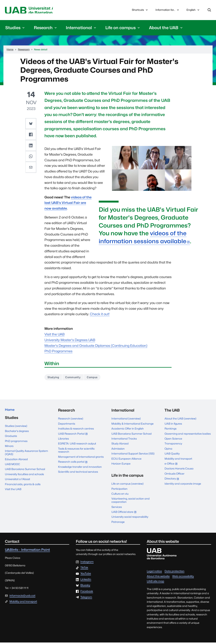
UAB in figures (173, 425)
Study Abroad (120, 445)
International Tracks (124, 440)
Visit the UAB (54, 335)
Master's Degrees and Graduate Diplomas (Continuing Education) (96, 346)
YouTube (86, 575)
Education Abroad (16, 462)
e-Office (172, 466)
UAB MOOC (12, 467)
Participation (119, 490)
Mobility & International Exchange (132, 425)
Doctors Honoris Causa (179, 470)
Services (117, 508)
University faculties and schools (24, 477)
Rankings (171, 430)
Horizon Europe (121, 465)
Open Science (173, 440)
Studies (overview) (16, 429)
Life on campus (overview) (127, 485)
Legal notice (154, 573)
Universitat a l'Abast (17, 482)
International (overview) (126, 420)
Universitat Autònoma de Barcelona (40, 10)
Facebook (87, 593)
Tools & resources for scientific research (76, 452)
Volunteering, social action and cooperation (131, 502)
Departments (67, 425)
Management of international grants (81, 458)
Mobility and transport (178, 460)
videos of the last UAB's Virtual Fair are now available (68, 204)
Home (10, 412)
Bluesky (85, 587)
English (193, 11)
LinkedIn (86, 581)
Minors (9, 449)
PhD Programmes (58, 352)
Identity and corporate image (183, 485)
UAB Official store (125, 514)
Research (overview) (71, 420)
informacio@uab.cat (22, 597)
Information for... (168, 10)
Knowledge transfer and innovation (80, 468)
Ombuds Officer (174, 475)
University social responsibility (130, 518)
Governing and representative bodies (188, 435)
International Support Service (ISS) (133, 455)
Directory (173, 481)
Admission (118, 450)
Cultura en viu (120, 495)
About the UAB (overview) (180, 420)
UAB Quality (172, 455)
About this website (158, 578)
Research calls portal (74, 464)
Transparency (173, 445)
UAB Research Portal (74, 435)
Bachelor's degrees (17, 433)
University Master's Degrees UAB (70, 341)
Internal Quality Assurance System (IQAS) (26, 455)
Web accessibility (183, 578)
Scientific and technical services (78, 473)
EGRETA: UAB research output (77, 445)
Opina (168, 450)
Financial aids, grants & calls (23, 487)
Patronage (118, 523)
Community (76, 379)
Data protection (174, 573)
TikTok (84, 569)
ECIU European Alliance (126, 460)
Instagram (87, 563)
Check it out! (100, 315)
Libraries (63, 440)
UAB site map (155, 583)
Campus (97, 379)
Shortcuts (140, 10)
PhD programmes (16, 444)
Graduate (11, 439)
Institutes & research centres (76, 430)
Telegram (86, 599)
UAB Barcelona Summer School (25, 472)
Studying (54, 379)
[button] (31, 124)
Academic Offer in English (128, 430)
